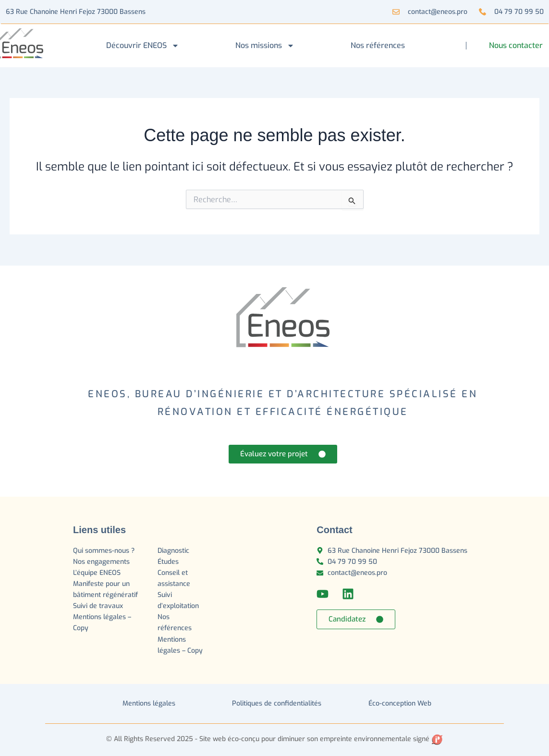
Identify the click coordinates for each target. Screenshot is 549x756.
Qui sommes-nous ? (104, 551)
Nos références (378, 45)
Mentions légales (149, 703)
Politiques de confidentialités (277, 703)
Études (169, 562)
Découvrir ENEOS (143, 46)
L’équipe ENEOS (97, 573)
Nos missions (265, 46)
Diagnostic (174, 551)
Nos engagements (101, 562)
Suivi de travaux (99, 606)
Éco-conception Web (400, 703)
